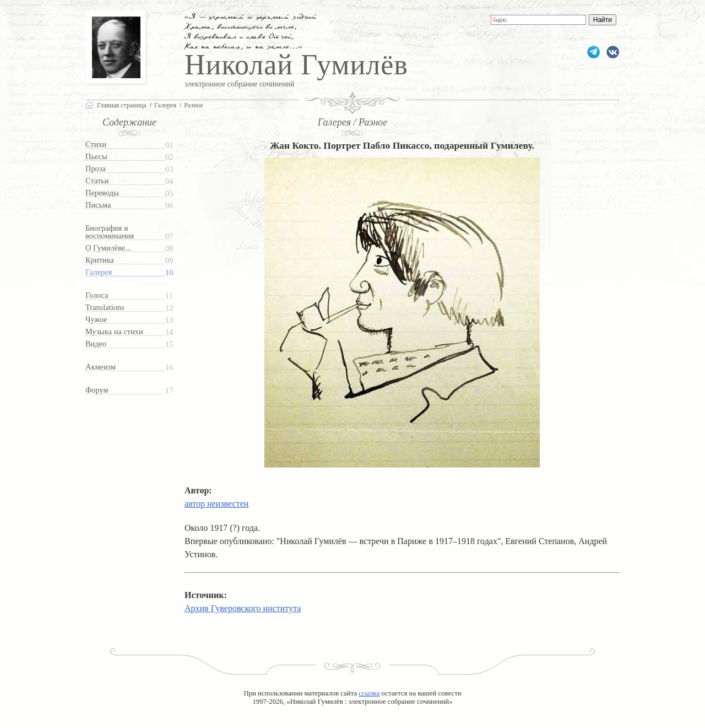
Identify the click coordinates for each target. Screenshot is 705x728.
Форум (97, 390)
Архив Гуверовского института (243, 608)
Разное (194, 105)
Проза (96, 169)
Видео (96, 344)
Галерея (99, 272)
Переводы (102, 193)
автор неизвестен (216, 504)
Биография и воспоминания (110, 232)
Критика (100, 260)
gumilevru (613, 52)
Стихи (96, 145)
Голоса (97, 295)
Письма (98, 205)
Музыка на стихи (114, 332)
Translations (105, 308)
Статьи (97, 181)
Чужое (96, 320)
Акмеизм (101, 367)
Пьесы (96, 157)
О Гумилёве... (108, 248)
